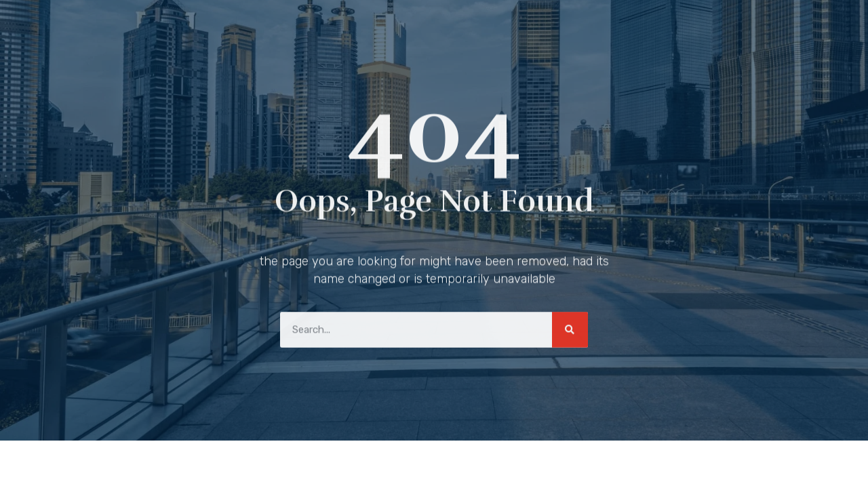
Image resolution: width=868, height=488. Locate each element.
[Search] (570, 328)
